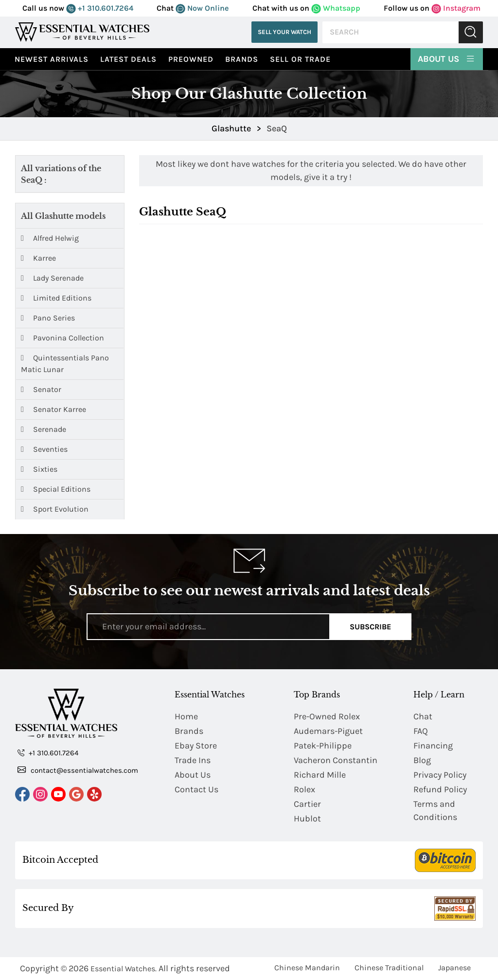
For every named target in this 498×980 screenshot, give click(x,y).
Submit (471, 32)
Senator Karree (53, 409)
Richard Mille (320, 775)
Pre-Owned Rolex (327, 716)
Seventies (44, 449)
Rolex (304, 789)
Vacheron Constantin (336, 760)
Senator (41, 389)
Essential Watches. (124, 969)
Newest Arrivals (52, 59)
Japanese (454, 968)
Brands (242, 59)
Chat (423, 716)
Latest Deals (128, 59)
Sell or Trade (300, 59)
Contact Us (196, 789)
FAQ (421, 731)
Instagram (456, 8)
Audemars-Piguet (328, 731)
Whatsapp (336, 8)
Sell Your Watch (285, 32)
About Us (447, 58)
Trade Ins (193, 760)
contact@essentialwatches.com (78, 770)
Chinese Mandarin (307, 968)
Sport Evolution (55, 509)
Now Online (202, 8)
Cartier (307, 804)
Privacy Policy (440, 775)
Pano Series (48, 318)
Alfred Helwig (50, 238)
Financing (433, 746)
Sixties (39, 469)
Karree (38, 258)
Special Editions (56, 489)
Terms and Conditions (435, 811)
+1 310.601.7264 (100, 8)
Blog (422, 760)
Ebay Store (196, 746)
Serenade (44, 429)
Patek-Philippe (323, 746)
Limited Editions (56, 298)
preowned (191, 59)
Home (186, 716)
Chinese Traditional (389, 968)
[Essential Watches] (82, 32)
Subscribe (370, 627)
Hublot (307, 819)
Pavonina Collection (62, 338)
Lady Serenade (52, 278)
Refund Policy (440, 789)
